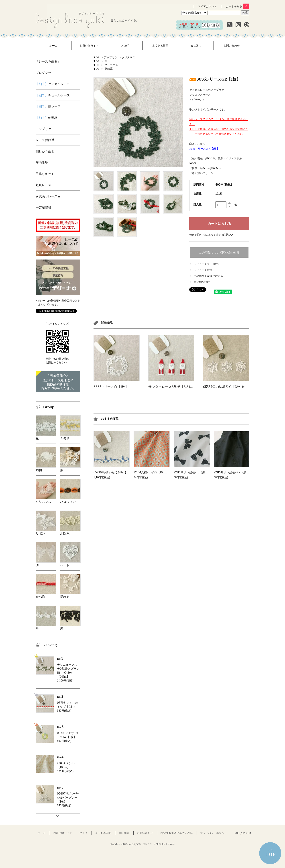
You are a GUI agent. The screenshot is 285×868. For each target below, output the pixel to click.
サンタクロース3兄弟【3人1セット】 (176, 387)
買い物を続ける (203, 282)
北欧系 (109, 69)
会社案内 (196, 46)
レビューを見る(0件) (206, 264)
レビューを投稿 (203, 270)
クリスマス (128, 57)
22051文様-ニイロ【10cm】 (152, 472)
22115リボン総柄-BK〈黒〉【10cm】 (238, 472)
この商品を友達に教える (208, 276)
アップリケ (111, 57)
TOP (97, 57)
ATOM (247, 833)
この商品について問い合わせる (219, 252)
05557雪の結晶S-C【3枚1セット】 (229, 387)
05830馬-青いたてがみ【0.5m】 (115, 472)
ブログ (125, 46)
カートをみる (238, 6)
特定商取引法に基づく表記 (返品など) (212, 235)
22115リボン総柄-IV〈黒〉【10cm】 (197, 472)
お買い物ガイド (89, 46)
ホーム (53, 46)
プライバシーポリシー (214, 833)
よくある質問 (160, 46)
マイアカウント (207, 6)
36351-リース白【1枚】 (111, 387)
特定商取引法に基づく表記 (177, 833)
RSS (237, 833)
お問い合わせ (232, 46)
